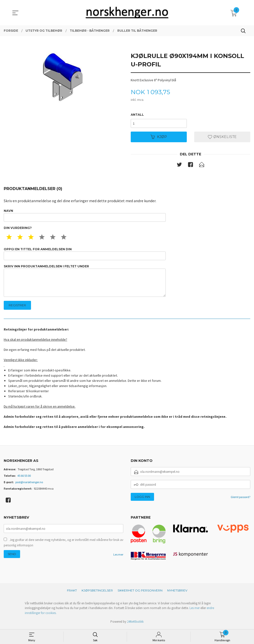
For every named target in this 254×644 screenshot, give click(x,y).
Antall (137, 115)
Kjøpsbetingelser (97, 591)
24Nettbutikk (135, 623)
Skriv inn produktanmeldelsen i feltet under (85, 282)
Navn (85, 216)
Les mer (118, 556)
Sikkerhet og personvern (140, 591)
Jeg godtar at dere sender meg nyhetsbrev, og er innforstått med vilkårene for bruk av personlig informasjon (63, 544)
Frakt (72, 591)
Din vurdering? (18, 228)
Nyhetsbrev (177, 591)
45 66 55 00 (24, 477)
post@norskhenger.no (29, 483)
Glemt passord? (240, 498)
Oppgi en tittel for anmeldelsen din (85, 254)
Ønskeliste (222, 137)
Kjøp (159, 137)
